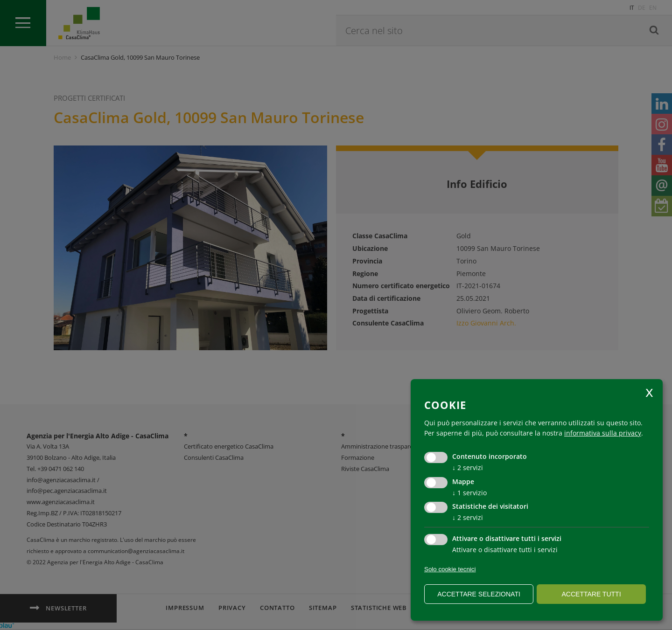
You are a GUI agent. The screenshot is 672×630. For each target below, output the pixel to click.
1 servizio (469, 493)
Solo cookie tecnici (450, 569)
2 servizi (468, 467)
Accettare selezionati (479, 594)
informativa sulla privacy (603, 433)
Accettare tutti (591, 594)
